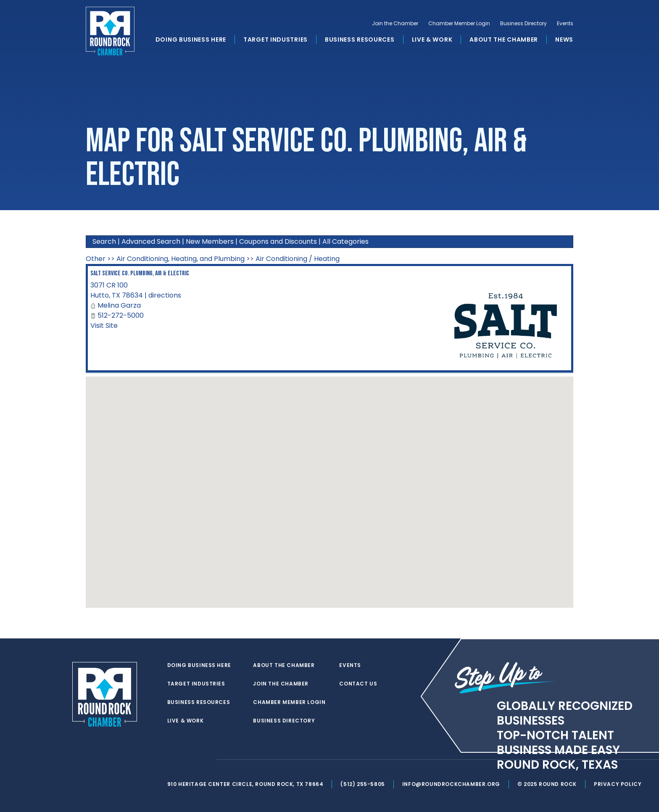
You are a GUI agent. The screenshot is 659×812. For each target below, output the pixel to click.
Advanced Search (151, 241)
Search (104, 241)
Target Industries (275, 40)
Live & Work (432, 40)
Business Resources (360, 40)
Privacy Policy (618, 784)
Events (565, 24)
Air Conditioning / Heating (298, 259)
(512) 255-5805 (362, 784)
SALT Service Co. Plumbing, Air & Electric (140, 273)
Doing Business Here (191, 40)
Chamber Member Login (459, 24)
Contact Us (358, 684)
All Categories (345, 241)
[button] (329, 484)
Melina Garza (119, 305)
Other (96, 259)
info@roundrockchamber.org (451, 784)
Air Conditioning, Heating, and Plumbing (181, 259)
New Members (210, 241)
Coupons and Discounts (278, 241)
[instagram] (205, 760)
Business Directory (523, 24)
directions (165, 295)
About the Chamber (504, 40)
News (564, 40)
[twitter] (171, 760)
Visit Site (104, 326)
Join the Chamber (395, 24)
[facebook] (188, 760)
